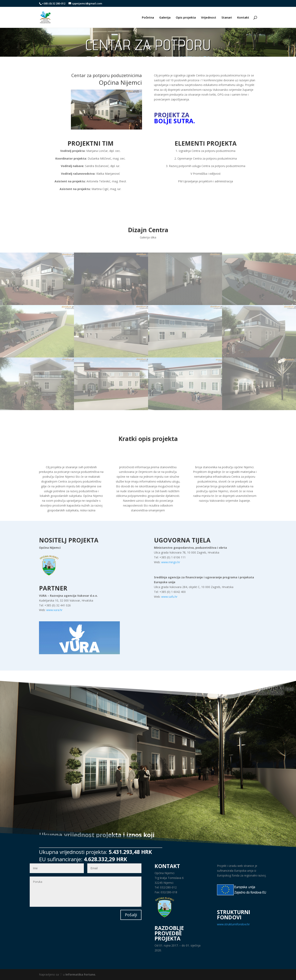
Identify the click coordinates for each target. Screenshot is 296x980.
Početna (148, 18)
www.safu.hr (169, 597)
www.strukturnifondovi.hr (233, 924)
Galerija (165, 18)
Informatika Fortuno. (81, 974)
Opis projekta (186, 18)
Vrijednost (209, 18)
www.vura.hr (54, 610)
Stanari (227, 18)
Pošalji (131, 915)
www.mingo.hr (171, 562)
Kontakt (243, 18)
